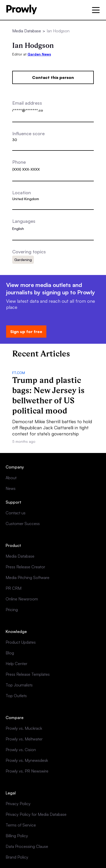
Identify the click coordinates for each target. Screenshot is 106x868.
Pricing (12, 610)
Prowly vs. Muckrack (24, 728)
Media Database (27, 31)
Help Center (16, 664)
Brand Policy (17, 857)
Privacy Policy (18, 804)
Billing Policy (17, 836)
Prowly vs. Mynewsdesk (27, 760)
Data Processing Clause (27, 846)
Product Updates (21, 642)
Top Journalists (19, 685)
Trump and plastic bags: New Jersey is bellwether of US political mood (48, 395)
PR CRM (14, 588)
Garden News (39, 54)
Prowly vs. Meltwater (24, 739)
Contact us (16, 513)
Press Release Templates (28, 674)
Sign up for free (26, 332)
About (11, 478)
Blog (10, 653)
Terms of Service (21, 825)
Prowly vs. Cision (21, 750)
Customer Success (23, 523)
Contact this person (53, 77)
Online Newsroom (22, 599)
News (11, 488)
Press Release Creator (25, 567)
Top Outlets (16, 696)
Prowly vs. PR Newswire (27, 771)
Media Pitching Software (28, 577)
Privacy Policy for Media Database (36, 814)
